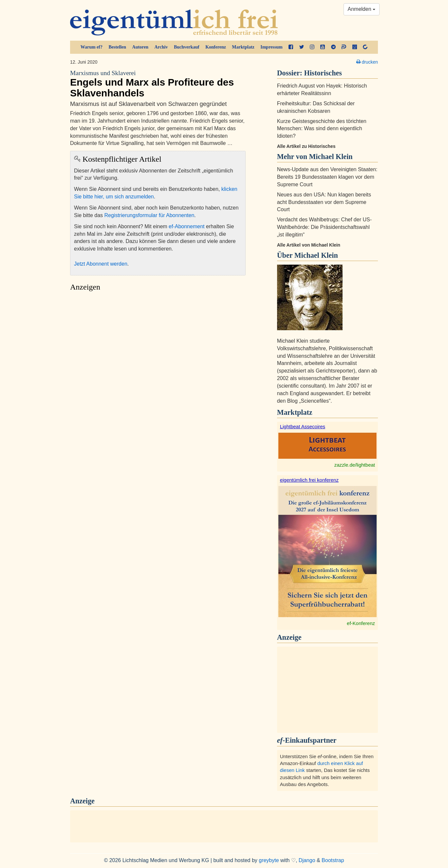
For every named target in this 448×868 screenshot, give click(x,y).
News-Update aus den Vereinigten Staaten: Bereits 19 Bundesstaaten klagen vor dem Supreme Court (327, 177)
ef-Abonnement (187, 226)
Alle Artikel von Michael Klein (309, 245)
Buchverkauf (187, 47)
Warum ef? (92, 47)
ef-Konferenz (361, 623)
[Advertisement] (158, 356)
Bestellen (117, 47)
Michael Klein (316, 255)
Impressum (271, 47)
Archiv (161, 47)
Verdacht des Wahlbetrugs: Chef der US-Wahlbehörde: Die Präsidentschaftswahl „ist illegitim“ (324, 227)
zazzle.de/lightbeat (355, 465)
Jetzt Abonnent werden (101, 264)
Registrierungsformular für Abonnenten (149, 215)
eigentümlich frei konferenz (309, 480)
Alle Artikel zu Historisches (306, 146)
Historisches (323, 73)
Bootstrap (333, 860)
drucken (367, 62)
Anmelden (362, 9)
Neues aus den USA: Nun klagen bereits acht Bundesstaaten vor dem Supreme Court (324, 202)
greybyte (269, 860)
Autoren (140, 47)
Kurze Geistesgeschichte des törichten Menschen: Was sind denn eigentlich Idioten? (322, 129)
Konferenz (216, 47)
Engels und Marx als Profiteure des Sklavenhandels (158, 84)
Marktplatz (243, 47)
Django (307, 860)
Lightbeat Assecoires (303, 426)
